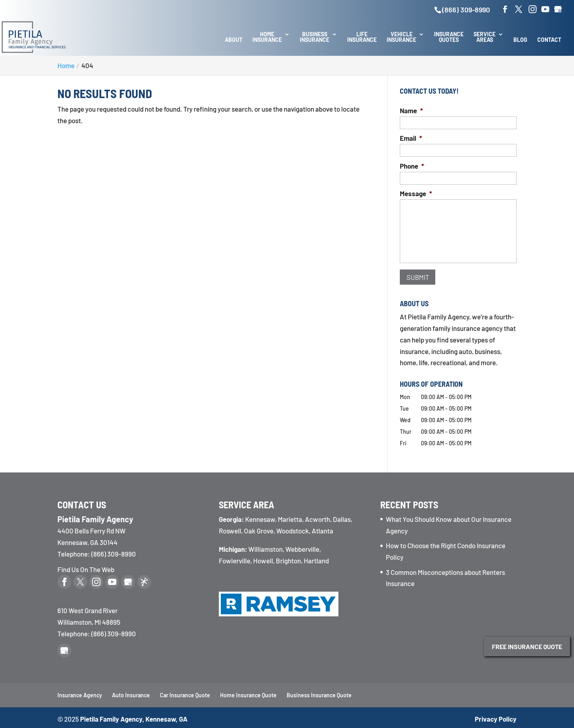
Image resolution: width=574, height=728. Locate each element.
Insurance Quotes (449, 37)
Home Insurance (267, 37)
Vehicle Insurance (401, 37)
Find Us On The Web (86, 567)
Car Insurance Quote (185, 693)
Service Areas (485, 37)
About (234, 40)
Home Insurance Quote (248, 693)
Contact (549, 40)
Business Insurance (315, 37)
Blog (520, 40)
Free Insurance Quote (527, 646)
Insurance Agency (80, 693)
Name (411, 110)
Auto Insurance (131, 693)
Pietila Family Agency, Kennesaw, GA (134, 716)
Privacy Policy (496, 716)
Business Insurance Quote (319, 693)
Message (416, 193)
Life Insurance (362, 37)
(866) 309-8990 (466, 10)
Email (411, 138)
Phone (412, 166)
